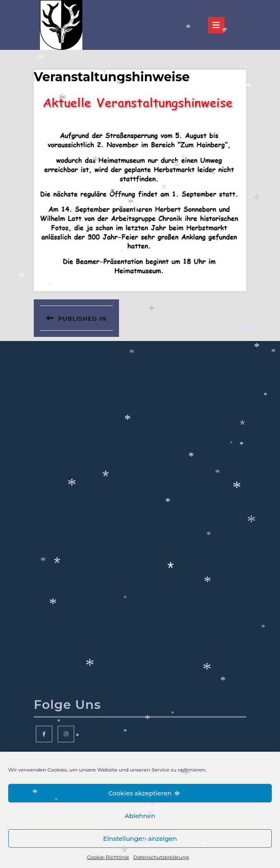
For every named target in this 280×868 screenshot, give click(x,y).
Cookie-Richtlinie (108, 857)
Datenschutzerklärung (161, 857)
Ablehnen (140, 816)
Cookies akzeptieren (140, 793)
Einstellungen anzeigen (140, 839)
